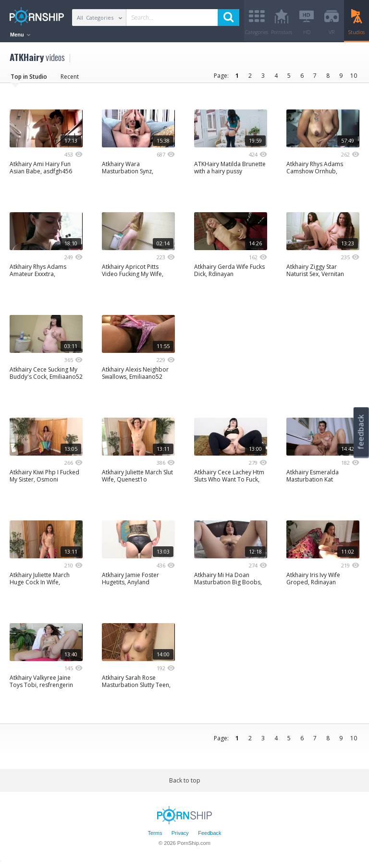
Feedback (209, 836)
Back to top (185, 783)
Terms (155, 836)
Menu (20, 35)
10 (354, 78)
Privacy (180, 836)
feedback (361, 432)
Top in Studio (29, 79)
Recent (70, 79)
